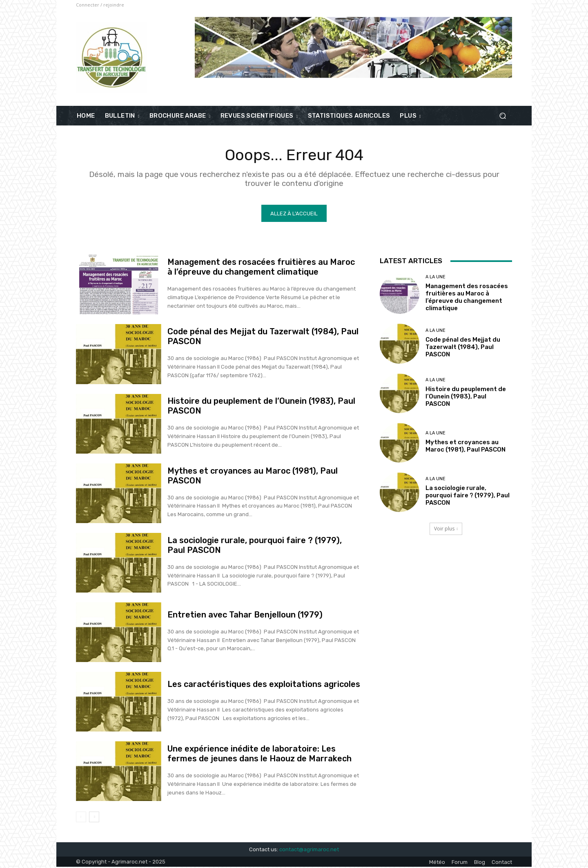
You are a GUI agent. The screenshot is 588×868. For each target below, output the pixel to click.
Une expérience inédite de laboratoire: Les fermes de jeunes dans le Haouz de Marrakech (259, 755)
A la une (435, 278)
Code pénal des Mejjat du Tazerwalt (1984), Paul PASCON (463, 348)
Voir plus (446, 530)
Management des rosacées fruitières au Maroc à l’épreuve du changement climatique (261, 268)
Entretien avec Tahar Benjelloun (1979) (245, 615)
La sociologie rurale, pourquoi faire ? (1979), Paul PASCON (468, 497)
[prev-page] (81, 818)
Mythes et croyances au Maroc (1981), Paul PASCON (465, 447)
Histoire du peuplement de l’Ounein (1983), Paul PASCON (466, 397)
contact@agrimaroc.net (309, 850)
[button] (502, 116)
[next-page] (94, 818)
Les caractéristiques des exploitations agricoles (264, 685)
